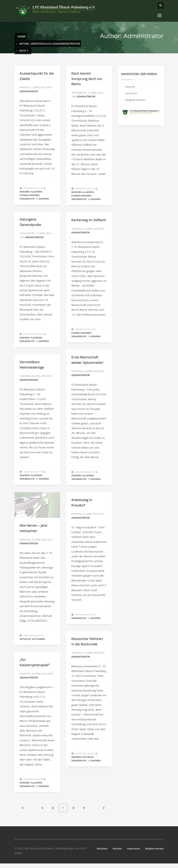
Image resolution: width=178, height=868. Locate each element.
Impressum (133, 848)
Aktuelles (25, 639)
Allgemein (36, 192)
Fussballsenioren (30, 195)
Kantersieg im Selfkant (89, 220)
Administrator (29, 91)
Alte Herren (38, 639)
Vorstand (131, 93)
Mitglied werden (136, 100)
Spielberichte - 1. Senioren (34, 341)
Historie (130, 87)
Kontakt (117, 848)
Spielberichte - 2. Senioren (34, 199)
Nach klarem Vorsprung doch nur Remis (87, 79)
